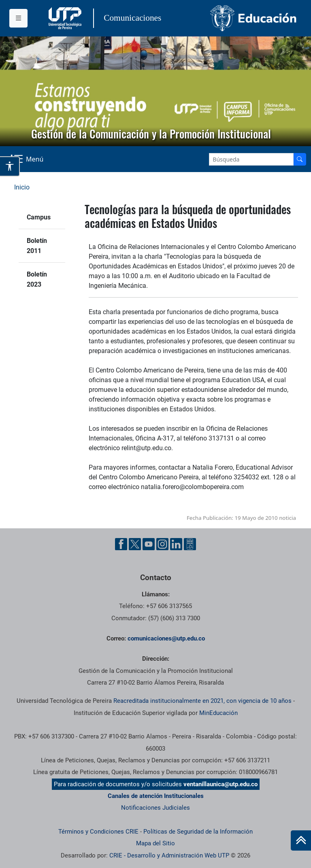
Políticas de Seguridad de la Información (198, 832)
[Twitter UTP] (135, 544)
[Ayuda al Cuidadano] (190, 544)
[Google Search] (251, 159)
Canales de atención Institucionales (156, 796)
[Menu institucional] (18, 18)
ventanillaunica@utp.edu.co (220, 784)
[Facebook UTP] (121, 544)
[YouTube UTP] (149, 544)
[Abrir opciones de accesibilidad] (10, 166)
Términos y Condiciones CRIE (98, 832)
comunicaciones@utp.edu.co (166, 638)
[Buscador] (300, 159)
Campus (39, 217)
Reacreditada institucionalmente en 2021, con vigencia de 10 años (202, 701)
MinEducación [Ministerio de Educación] (218, 713)
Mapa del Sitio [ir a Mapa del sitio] (155, 843)
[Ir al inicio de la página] (301, 840)
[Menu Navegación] (28, 159)
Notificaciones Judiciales (155, 808)
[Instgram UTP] (162, 544)
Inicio (22, 187)
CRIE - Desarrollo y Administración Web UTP (169, 855)
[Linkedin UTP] (176, 544)
